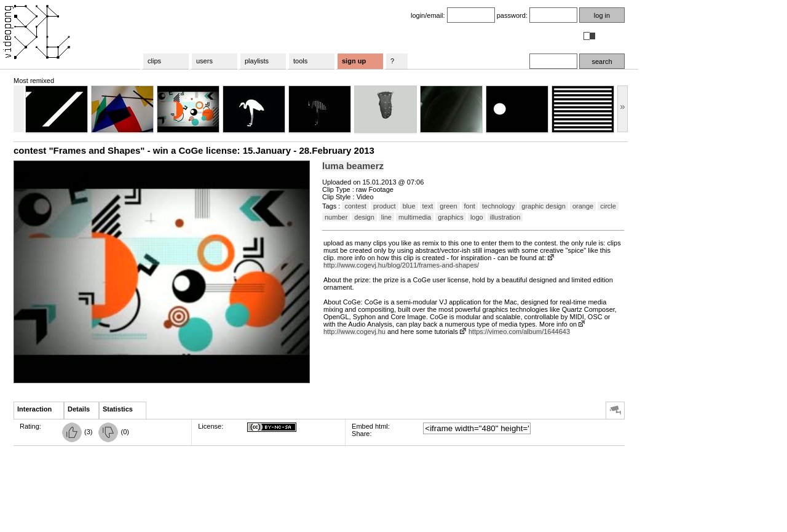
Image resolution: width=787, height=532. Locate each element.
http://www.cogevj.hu (354, 332)
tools (300, 61)
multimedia (415, 217)
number (336, 217)
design (364, 217)
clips (154, 61)
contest (355, 206)
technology (498, 206)
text (428, 206)
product (385, 206)
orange (583, 206)
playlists (257, 61)
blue (409, 206)
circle (608, 206)
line (386, 217)
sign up (354, 61)
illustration (505, 217)
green (448, 206)
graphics (451, 217)
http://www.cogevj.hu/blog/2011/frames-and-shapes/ (401, 265)
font (470, 206)
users (204, 61)
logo (477, 217)
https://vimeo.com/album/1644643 (519, 332)
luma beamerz (353, 166)
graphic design (544, 206)
